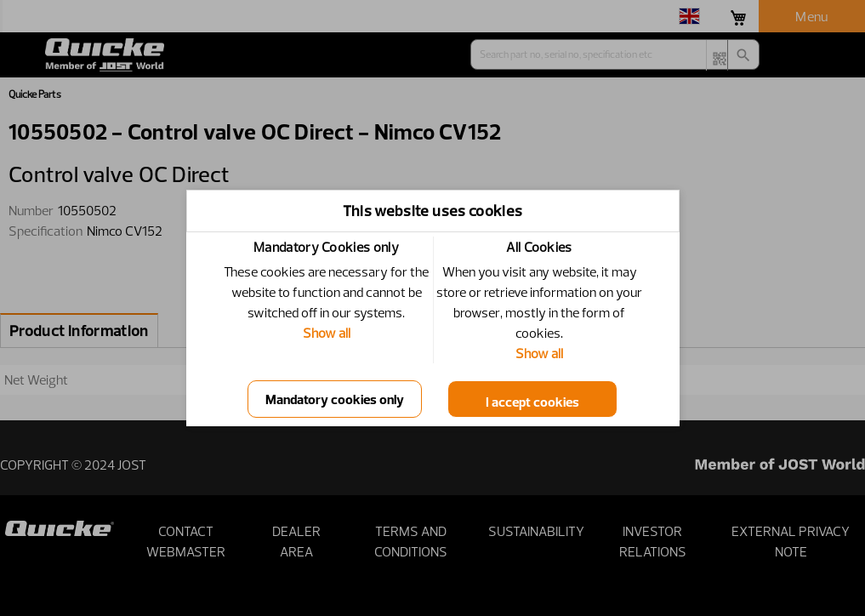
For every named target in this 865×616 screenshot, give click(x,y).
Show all (327, 333)
